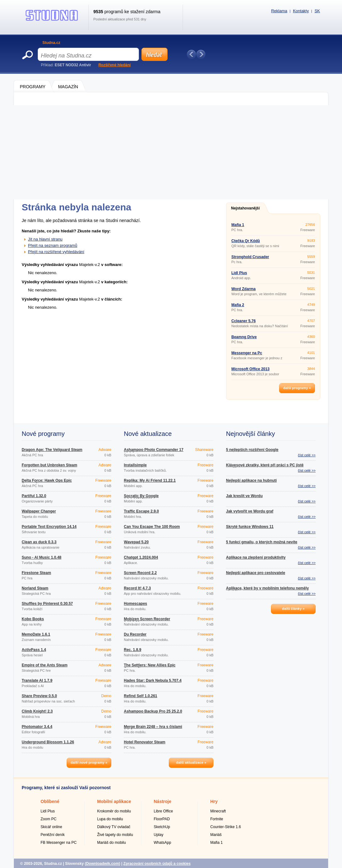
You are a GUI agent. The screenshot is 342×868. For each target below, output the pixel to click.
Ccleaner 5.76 (243, 321)
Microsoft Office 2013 (250, 369)
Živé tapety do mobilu (115, 835)
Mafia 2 (238, 305)
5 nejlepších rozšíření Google (252, 450)
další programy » (297, 388)
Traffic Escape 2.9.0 (141, 511)
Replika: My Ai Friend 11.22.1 (150, 480)
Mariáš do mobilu (111, 843)
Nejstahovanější (245, 208)
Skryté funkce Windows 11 (250, 527)
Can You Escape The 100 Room (152, 527)
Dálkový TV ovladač (114, 827)
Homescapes (135, 604)
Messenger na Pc (247, 353)
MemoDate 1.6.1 (36, 634)
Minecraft (218, 811)
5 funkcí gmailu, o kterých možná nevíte (262, 542)
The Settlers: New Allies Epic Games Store (150, 667)
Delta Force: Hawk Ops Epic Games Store (47, 482)
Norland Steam (35, 588)
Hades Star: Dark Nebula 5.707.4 (153, 681)
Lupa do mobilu (110, 819)
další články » (293, 609)
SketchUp (162, 827)
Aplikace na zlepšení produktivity (256, 557)
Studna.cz (51, 43)
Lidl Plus (239, 273)
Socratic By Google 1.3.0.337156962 (141, 498)
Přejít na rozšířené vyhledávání (56, 252)
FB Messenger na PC (59, 843)
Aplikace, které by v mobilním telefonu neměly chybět (267, 590)
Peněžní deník (53, 835)
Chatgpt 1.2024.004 (141, 557)
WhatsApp (162, 843)
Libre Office (163, 811)
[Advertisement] (171, 152)
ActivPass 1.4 (34, 650)
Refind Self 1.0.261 (141, 696)
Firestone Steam (36, 573)
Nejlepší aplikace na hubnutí (251, 480)
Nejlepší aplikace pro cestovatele (256, 573)
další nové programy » (89, 762)
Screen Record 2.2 (140, 573)
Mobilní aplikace (114, 801)
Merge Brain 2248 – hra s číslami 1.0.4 (153, 729)
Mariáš (216, 835)
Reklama (279, 11)
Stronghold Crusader (250, 257)
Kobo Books (33, 619)
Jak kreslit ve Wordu (244, 496)
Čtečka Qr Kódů (246, 241)
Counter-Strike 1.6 (226, 827)
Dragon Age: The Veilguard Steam (52, 450)
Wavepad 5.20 (136, 542)
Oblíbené (50, 801)
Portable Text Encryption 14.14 (49, 527)
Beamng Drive (244, 337)
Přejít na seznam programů (53, 245)
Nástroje (163, 801)
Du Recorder (135, 634)
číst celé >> (307, 455)
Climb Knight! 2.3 (37, 711)
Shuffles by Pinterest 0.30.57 (47, 604)
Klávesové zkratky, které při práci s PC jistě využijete (265, 467)
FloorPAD (162, 819)
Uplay (159, 835)
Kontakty (301, 11)
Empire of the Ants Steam (45, 665)
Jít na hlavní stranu (45, 239)
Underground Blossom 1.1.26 (48, 742)
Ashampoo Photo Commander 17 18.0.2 (154, 452)
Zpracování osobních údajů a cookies (157, 864)
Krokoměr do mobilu (114, 811)
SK (317, 11)
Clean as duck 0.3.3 (39, 542)
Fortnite (217, 819)
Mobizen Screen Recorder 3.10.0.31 (147, 621)
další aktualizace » (191, 762)
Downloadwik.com (103, 864)
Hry (214, 801)
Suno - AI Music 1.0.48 (41, 557)
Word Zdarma (243, 289)
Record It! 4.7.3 (137, 588)
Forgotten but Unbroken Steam (50, 465)
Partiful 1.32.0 (34, 496)
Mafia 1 (238, 225)
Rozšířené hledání (115, 65)
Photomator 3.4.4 (37, 727)
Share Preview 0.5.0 (39, 696)
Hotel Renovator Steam (145, 742)
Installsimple (135, 465)
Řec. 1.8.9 (132, 650)
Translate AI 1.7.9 (37, 681)
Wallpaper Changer (39, 511)
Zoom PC (49, 819)
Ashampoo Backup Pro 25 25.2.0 (153, 711)
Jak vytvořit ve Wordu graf (250, 511)
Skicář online (51, 827)
